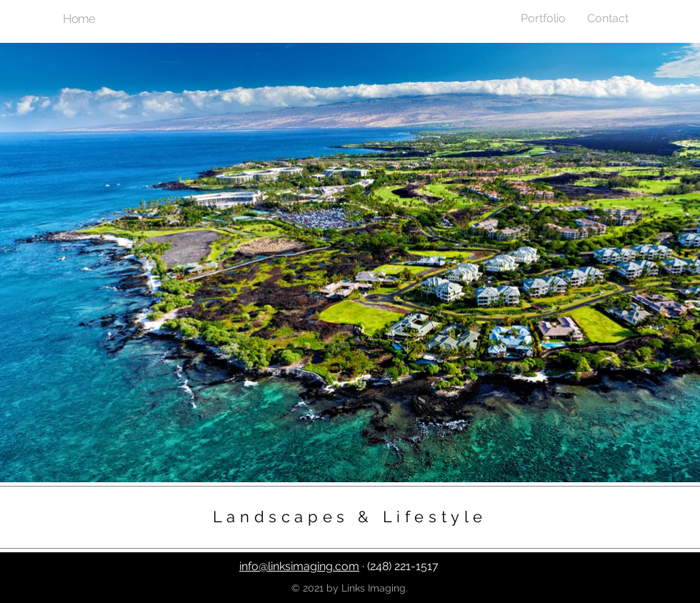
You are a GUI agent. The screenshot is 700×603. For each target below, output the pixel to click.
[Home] (80, 19)
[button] (543, 18)
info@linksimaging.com (299, 566)
